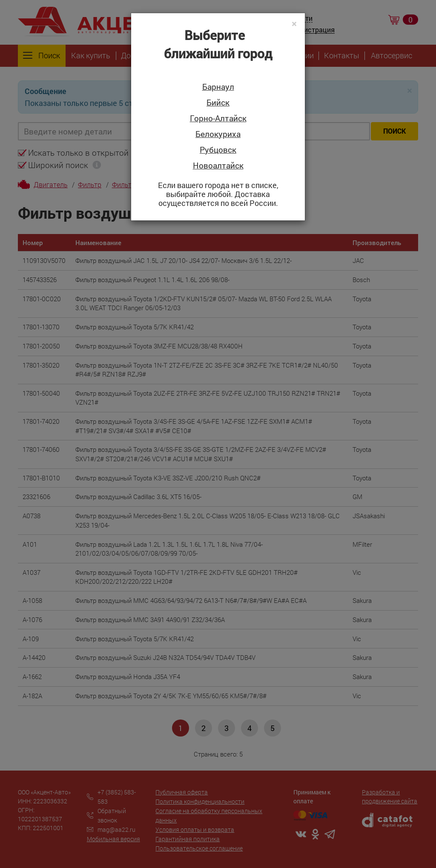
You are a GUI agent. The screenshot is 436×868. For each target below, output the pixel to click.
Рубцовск (218, 150)
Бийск (218, 103)
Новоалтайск (218, 166)
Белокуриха (218, 134)
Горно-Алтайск (218, 118)
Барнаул (218, 87)
